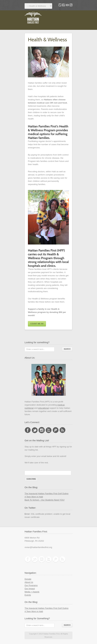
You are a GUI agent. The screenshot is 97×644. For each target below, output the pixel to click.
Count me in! (37, 324)
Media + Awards (32, 592)
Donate (28, 579)
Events (28, 595)
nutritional (29, 408)
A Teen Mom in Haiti (34, 497)
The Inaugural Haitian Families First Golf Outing (47, 494)
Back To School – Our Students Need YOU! (45, 500)
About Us (29, 582)
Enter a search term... (36, 349)
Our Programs (31, 585)
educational (43, 408)
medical (61, 405)
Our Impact (30, 589)
